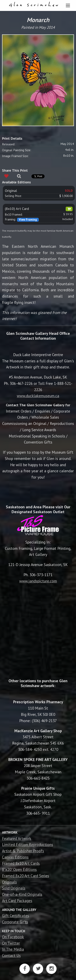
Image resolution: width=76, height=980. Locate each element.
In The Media (13, 949)
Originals (9, 882)
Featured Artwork (17, 838)
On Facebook (13, 937)
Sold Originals (14, 888)
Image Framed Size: (15, 156)
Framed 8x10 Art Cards (21, 863)
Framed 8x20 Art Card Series (26, 876)
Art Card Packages (17, 901)
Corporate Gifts (15, 922)
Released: (9, 144)
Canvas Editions (15, 857)
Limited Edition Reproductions (28, 844)
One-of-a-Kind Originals (22, 894)
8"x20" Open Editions (19, 869)
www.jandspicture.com (38, 581)
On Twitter (11, 943)
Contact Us (11, 955)
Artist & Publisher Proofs (23, 851)
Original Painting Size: (17, 150)
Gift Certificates (16, 916)
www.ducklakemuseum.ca (38, 396)
